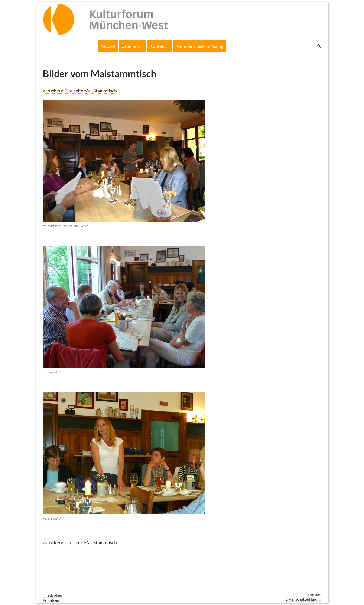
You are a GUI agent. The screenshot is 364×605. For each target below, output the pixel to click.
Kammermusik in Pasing (199, 46)
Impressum (312, 594)
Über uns (131, 46)
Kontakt (158, 46)
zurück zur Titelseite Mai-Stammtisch (80, 91)
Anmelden (51, 600)
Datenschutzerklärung (303, 599)
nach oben (54, 595)
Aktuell (108, 46)
